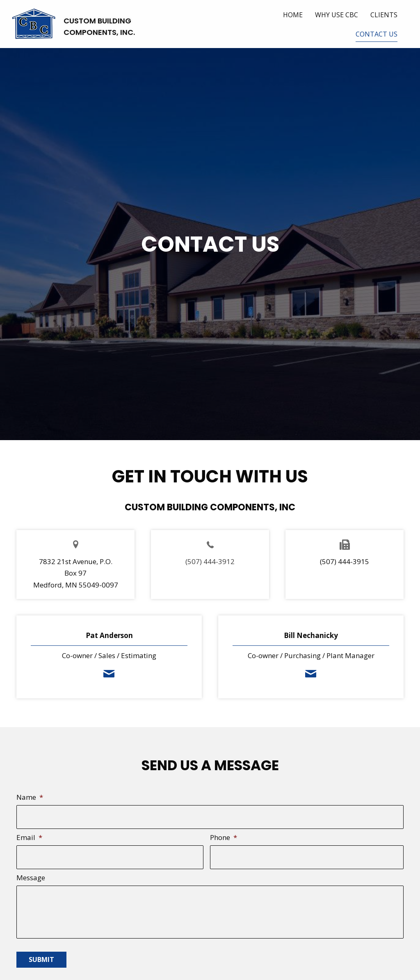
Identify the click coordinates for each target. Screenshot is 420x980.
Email (29, 835)
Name (30, 797)
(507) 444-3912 (210, 561)
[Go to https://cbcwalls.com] (74, 27)
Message (31, 872)
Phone (224, 835)
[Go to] (210, 544)
